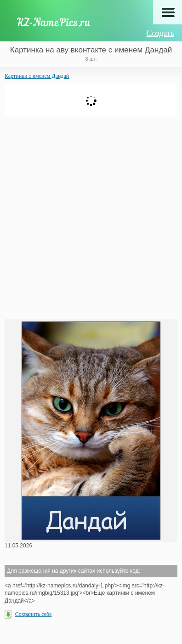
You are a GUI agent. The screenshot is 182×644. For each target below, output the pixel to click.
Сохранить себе (34, 614)
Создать (160, 33)
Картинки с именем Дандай (37, 76)
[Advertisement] (91, 217)
